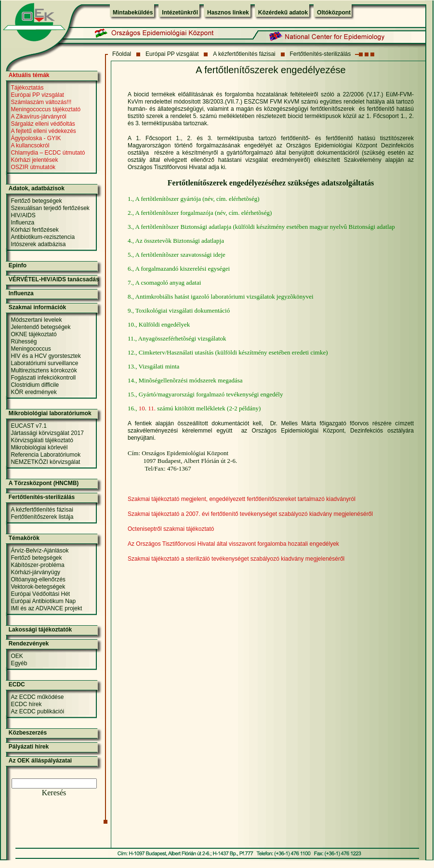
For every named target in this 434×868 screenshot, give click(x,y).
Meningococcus (31, 349)
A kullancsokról (30, 145)
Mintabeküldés (133, 13)
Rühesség (24, 342)
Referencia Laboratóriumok (46, 455)
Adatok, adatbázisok (37, 188)
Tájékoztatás (27, 88)
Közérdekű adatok (283, 13)
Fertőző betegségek (36, 201)
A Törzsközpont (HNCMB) (44, 483)
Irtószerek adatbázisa (38, 244)
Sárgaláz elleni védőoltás (43, 124)
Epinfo (18, 265)
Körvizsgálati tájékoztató (42, 440)
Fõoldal (122, 54)
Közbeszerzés (28, 733)
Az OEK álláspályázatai (40, 761)
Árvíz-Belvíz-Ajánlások (39, 551)
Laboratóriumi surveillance (44, 363)
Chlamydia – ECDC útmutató (48, 153)
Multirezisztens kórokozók (44, 370)
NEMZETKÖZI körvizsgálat (45, 462)
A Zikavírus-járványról (38, 117)
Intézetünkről (180, 13)
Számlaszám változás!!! (41, 102)
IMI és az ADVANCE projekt (46, 608)
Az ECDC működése (37, 697)
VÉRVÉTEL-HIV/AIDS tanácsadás (54, 279)
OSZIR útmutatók (33, 167)
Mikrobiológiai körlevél (39, 447)
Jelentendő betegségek (40, 327)
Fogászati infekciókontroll (43, 378)
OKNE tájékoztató (33, 334)
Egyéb (19, 663)
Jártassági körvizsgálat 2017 (47, 433)
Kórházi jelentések (34, 160)
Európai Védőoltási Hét (40, 594)
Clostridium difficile (35, 385)
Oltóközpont (334, 13)
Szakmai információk (37, 307)
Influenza (22, 223)
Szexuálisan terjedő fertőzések (50, 208)
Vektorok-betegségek (38, 587)
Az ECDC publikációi (37, 711)
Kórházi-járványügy (35, 572)
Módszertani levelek (36, 320)
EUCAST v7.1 (28, 426)
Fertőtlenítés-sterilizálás (321, 54)
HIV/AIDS (23, 215)
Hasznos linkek (228, 13)
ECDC (17, 684)
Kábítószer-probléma (37, 565)
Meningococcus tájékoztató (46, 109)
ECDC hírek (26, 704)
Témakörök (24, 538)
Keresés (54, 793)
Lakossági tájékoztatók (40, 630)
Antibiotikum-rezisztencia (43, 237)
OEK (17, 656)
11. (152, 408)
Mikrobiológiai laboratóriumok (50, 413)
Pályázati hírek (29, 747)
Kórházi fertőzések (34, 230)
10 (142, 408)
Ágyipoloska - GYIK (36, 138)
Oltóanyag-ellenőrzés (38, 579)
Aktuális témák (29, 75)
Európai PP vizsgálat (172, 54)
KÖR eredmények (33, 392)
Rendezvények (29, 644)
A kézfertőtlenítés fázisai (244, 54)
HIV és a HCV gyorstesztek (46, 356)
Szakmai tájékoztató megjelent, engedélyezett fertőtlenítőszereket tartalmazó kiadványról (242, 499)
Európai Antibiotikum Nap (43, 601)
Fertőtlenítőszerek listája (42, 517)
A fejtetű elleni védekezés (43, 131)
